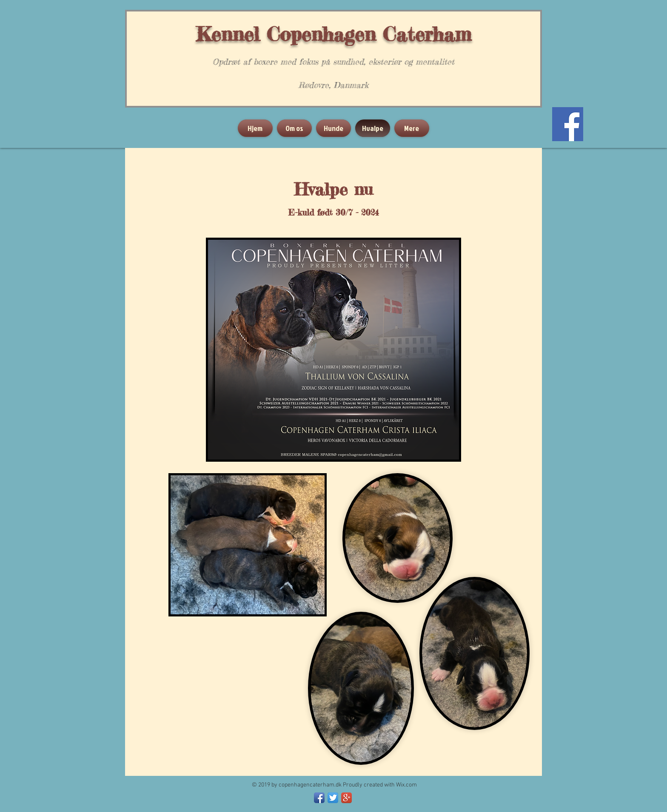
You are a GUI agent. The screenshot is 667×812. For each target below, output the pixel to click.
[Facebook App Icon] (319, 798)
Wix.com (406, 785)
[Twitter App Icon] (333, 798)
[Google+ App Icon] (346, 798)
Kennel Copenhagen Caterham (333, 34)
